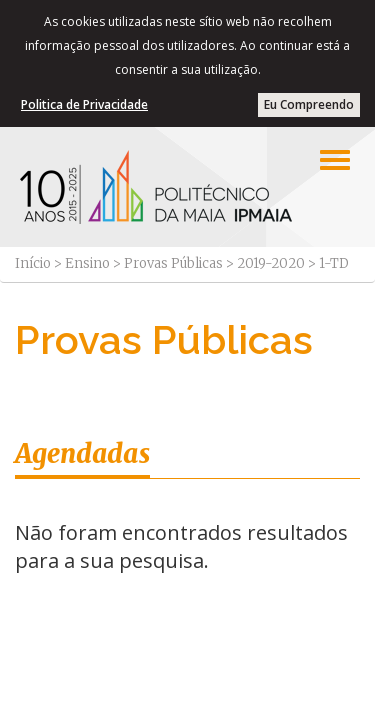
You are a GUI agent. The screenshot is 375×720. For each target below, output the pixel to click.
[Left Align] (335, 160)
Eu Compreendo (309, 104)
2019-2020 (271, 263)
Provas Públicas (173, 263)
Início (33, 263)
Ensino (87, 263)
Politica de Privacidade (84, 104)
